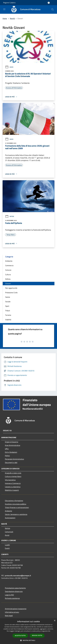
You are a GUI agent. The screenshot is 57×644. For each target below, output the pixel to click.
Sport (7, 306)
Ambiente (9, 261)
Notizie (10, 216)
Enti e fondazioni (11, 452)
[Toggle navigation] (4, 9)
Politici (7, 456)
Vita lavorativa (10, 480)
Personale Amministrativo (14, 459)
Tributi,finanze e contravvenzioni (17, 507)
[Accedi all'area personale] (49, 3)
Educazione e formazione (14, 501)
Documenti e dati (11, 462)
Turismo (8, 315)
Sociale (8, 302)
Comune (8, 270)
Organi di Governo (12, 442)
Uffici (7, 449)
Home (5, 18)
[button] (28, 640)
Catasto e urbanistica (13, 487)
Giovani (8, 284)
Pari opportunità (11, 288)
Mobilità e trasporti (12, 490)
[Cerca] (52, 9)
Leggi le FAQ (9, 595)
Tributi (8, 311)
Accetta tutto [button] (20, 636)
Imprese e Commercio (13, 483)
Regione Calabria (9, 3)
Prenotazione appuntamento (15, 588)
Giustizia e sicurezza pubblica (16, 504)
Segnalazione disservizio (14, 591)
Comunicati (9, 532)
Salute (8, 297)
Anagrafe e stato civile (13, 473)
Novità (12, 18)
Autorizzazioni (10, 518)
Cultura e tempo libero (13, 476)
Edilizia (8, 279)
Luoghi (7, 545)
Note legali (9, 616)
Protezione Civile (11, 293)
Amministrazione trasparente (16, 609)
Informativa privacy (12, 612)
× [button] (55, 621)
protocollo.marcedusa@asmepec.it (18, 576)
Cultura (8, 274)
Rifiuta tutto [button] (37, 635)
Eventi (7, 548)
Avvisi (9, 67)
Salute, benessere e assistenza (16, 514)
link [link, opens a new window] (49, 631)
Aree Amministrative (13, 445)
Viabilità (8, 320)
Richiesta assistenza (12, 598)
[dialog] (28, 631)
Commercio (9, 265)
